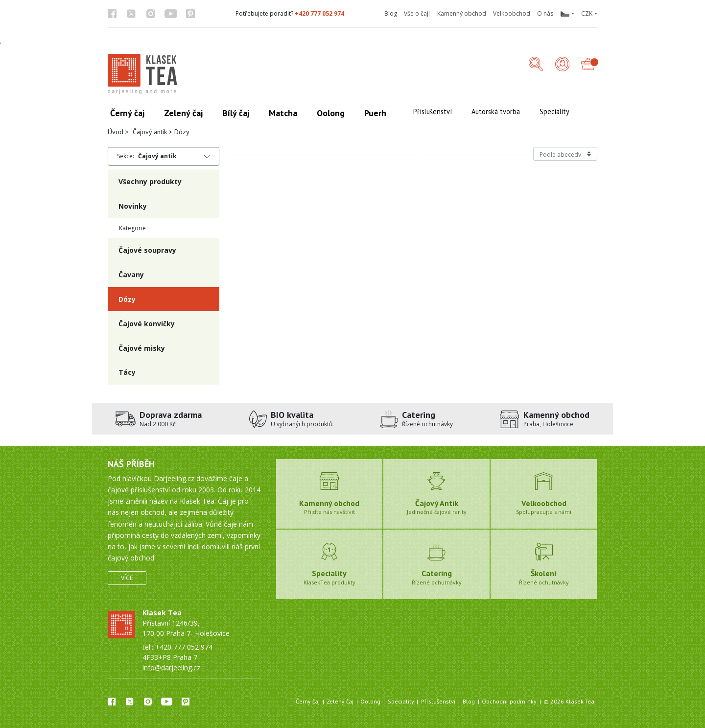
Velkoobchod (512, 13)
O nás (545, 13)
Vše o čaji (417, 13)
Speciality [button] (554, 111)
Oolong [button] (331, 113)
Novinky (133, 206)
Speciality (401, 701)
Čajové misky (142, 348)
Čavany (131, 275)
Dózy (127, 299)
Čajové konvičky (147, 324)
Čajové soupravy (147, 250)
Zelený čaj (340, 701)
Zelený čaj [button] (183, 113)
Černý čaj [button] (127, 113)
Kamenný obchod (462, 13)
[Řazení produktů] (565, 154)
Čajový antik (150, 132)
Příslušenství (438, 701)
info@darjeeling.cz (171, 667)
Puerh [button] (375, 113)
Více (127, 578)
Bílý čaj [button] (236, 113)
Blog (391, 13)
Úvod (116, 132)
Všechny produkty (150, 182)
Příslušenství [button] (433, 111)
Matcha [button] (283, 113)
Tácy (127, 372)
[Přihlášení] (563, 65)
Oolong (370, 701)
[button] (567, 14)
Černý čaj (308, 701)
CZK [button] (587, 13)
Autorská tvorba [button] (496, 111)
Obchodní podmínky (509, 701)
